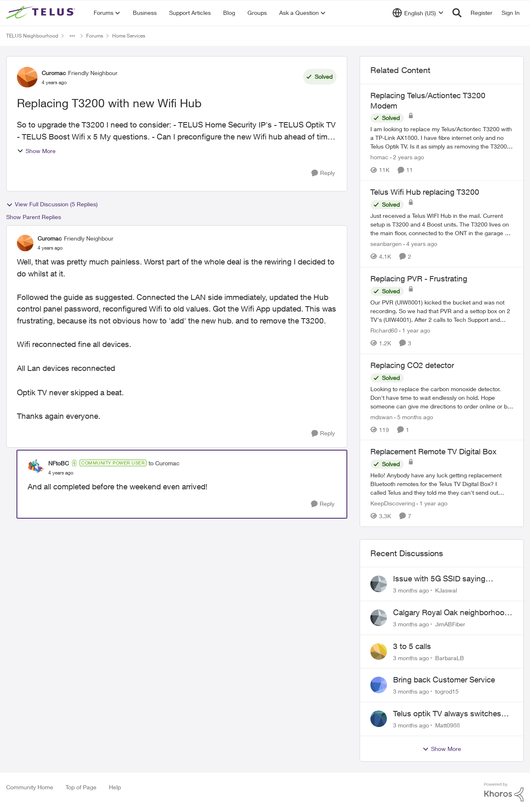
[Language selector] (418, 13)
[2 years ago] (407, 157)
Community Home (30, 787)
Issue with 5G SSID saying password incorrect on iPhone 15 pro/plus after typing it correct (451, 579)
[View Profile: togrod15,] (379, 685)
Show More (36, 151)
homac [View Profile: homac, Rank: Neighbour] (379, 157)
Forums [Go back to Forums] (95, 36)
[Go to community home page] (42, 13)
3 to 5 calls (412, 646)
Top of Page (81, 787)
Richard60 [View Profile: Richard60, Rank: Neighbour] (384, 330)
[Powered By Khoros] (504, 792)
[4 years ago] (420, 244)
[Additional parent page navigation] (72, 36)
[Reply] (323, 173)
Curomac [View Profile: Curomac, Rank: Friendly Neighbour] (54, 73)
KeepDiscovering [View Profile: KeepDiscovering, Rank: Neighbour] (393, 503)
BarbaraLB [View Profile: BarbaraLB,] (450, 657)
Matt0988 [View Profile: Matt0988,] (448, 725)
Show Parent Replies (34, 217)
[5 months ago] (414, 417)
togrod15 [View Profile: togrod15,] (447, 691)
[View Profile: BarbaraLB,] (379, 651)
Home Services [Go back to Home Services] (129, 36)
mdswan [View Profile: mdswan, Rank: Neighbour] (382, 417)
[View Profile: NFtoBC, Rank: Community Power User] (36, 467)
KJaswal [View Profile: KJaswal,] (446, 590)
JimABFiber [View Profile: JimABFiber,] (450, 624)
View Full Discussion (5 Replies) (52, 204)
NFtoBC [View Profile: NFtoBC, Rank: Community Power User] (59, 463)
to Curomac (164, 463)
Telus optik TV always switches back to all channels (447, 714)
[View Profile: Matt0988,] (379, 719)
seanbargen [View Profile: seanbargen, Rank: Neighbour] (386, 244)
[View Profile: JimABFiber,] (379, 618)
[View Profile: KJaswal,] (379, 584)
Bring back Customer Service (444, 680)
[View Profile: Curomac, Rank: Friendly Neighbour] (27, 77)
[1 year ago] (415, 330)
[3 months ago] (411, 590)
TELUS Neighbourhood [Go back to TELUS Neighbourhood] (32, 36)
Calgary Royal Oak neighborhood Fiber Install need (451, 613)
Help (115, 787)
